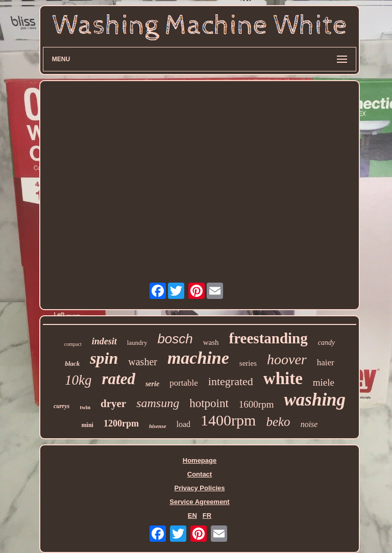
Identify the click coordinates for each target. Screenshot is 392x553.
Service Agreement (199, 502)
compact (73, 344)
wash (211, 342)
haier (326, 362)
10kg (78, 380)
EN (192, 516)
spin (104, 358)
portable (184, 383)
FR (207, 516)
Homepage (200, 460)
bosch (175, 339)
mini (88, 425)
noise (309, 424)
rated (118, 379)
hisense (158, 426)
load (184, 424)
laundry (137, 343)
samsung (158, 403)
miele (324, 382)
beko (278, 422)
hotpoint (209, 403)
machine (198, 358)
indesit (104, 341)
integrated (231, 381)
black (72, 363)
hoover (287, 359)
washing (315, 400)
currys (62, 406)
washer (143, 362)
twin (85, 407)
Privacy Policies (199, 488)
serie (152, 384)
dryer (113, 404)
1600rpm (256, 404)
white (283, 379)
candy (326, 343)
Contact (200, 474)
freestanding (268, 338)
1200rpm (121, 423)
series (248, 363)
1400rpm (228, 420)
